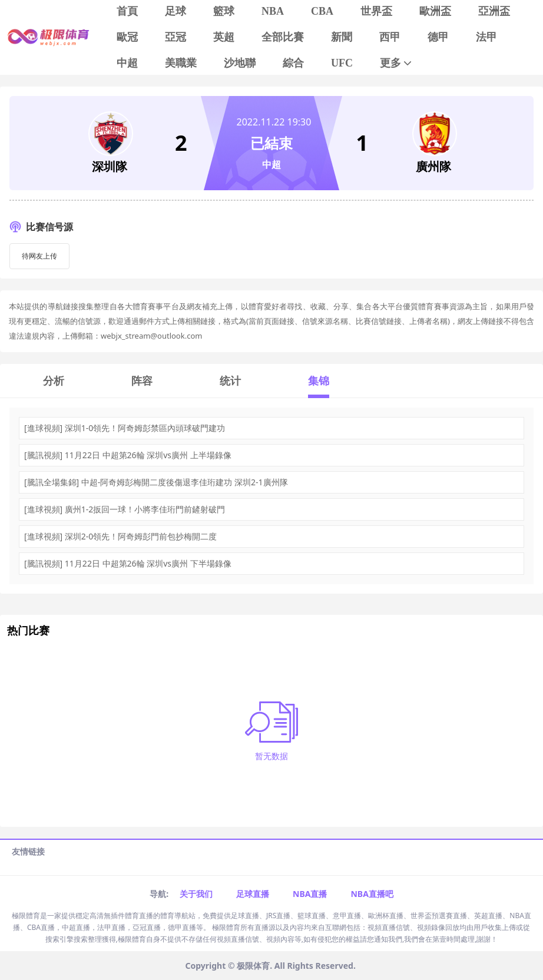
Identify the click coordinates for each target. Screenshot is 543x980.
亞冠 (176, 37)
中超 (127, 63)
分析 (54, 380)
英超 (224, 37)
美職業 (181, 63)
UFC (342, 63)
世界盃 (376, 11)
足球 (176, 11)
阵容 (142, 380)
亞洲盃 (494, 11)
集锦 (319, 380)
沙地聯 (240, 63)
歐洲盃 (435, 11)
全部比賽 (283, 37)
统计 (230, 380)
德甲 (438, 37)
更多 (397, 63)
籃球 (224, 11)
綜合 (293, 63)
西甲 (390, 37)
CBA (322, 11)
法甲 (486, 37)
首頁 (127, 11)
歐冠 (127, 37)
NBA (273, 11)
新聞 (342, 37)
